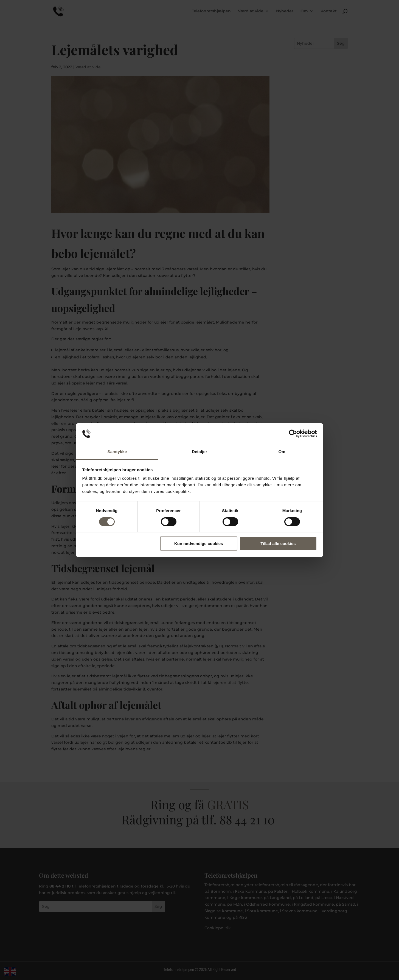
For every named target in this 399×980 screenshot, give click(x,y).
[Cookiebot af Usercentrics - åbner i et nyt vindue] (293, 434)
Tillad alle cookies (278, 544)
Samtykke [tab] (117, 452)
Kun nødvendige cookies (199, 544)
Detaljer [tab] (199, 452)
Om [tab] (282, 452)
